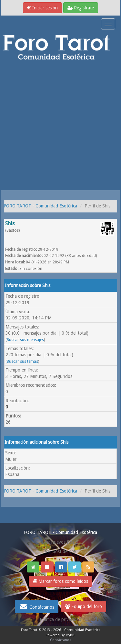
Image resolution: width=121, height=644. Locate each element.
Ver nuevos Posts (61, 542)
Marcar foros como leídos (60, 581)
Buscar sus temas (22, 361)
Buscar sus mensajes (25, 340)
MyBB (70, 635)
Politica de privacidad (60, 619)
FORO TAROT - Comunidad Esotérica (40, 206)
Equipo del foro (84, 606)
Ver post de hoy (60, 551)
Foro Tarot (29, 630)
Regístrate (81, 8)
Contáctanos (37, 606)
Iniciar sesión (42, 8)
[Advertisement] (60, 126)
